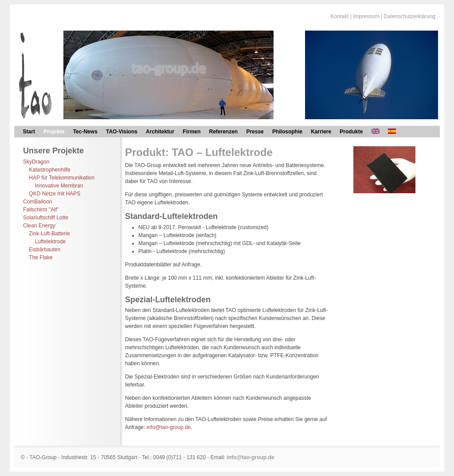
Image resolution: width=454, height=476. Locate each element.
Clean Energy (39, 226)
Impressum (366, 16)
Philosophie (287, 132)
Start (29, 132)
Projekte (54, 132)
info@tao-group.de (169, 427)
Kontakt (340, 16)
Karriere (321, 132)
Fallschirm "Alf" (41, 210)
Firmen (192, 132)
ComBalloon (37, 202)
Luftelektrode (50, 242)
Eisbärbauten (45, 250)
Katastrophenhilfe (49, 170)
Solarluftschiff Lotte (46, 218)
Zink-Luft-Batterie (49, 234)
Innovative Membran (59, 186)
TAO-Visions (122, 132)
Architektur (160, 132)
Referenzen (224, 132)
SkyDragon (36, 162)
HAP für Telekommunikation (62, 178)
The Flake (41, 258)
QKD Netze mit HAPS (55, 194)
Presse (255, 132)
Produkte (351, 132)
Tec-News (85, 132)
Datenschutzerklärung (409, 16)
